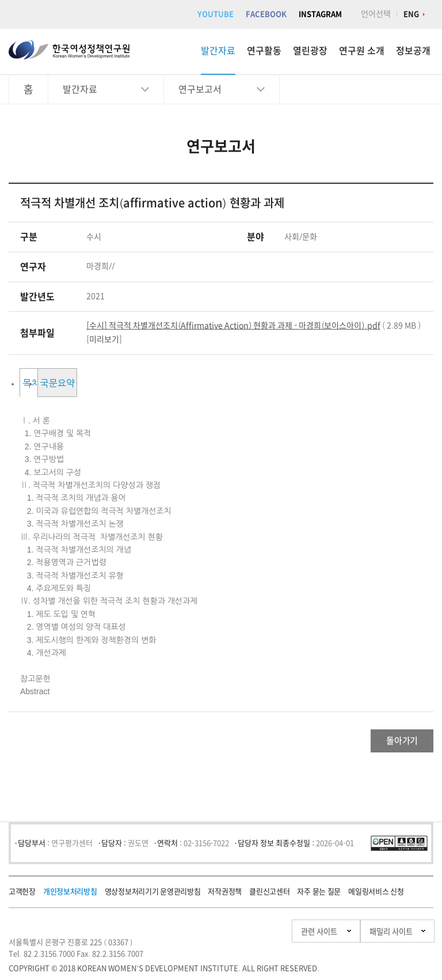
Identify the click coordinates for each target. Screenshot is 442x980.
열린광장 (310, 51)
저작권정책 (225, 897)
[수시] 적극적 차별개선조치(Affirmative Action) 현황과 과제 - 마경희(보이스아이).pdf (233, 326)
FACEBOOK (266, 14)
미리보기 (104, 339)
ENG (411, 14)
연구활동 (264, 51)
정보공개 (413, 51)
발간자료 (218, 51)
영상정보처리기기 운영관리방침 (153, 897)
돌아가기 (388, 744)
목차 (66, 383)
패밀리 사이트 (367, 937)
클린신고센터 (269, 897)
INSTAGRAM (320, 14)
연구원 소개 (362, 51)
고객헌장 (22, 897)
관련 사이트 (260, 937)
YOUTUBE (216, 14)
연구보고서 (200, 89)
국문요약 (157, 383)
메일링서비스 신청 (376, 897)
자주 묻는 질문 (319, 897)
